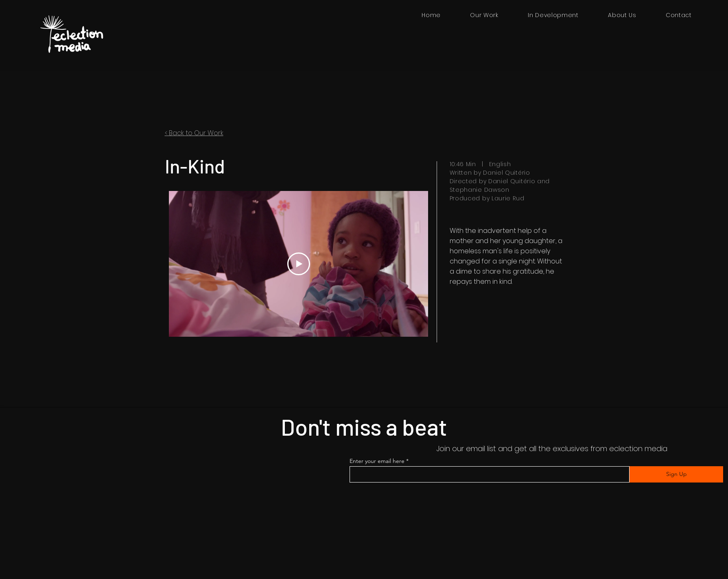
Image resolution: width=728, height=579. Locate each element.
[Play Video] (298, 264)
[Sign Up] (676, 474)
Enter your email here (377, 461)
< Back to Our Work (194, 133)
